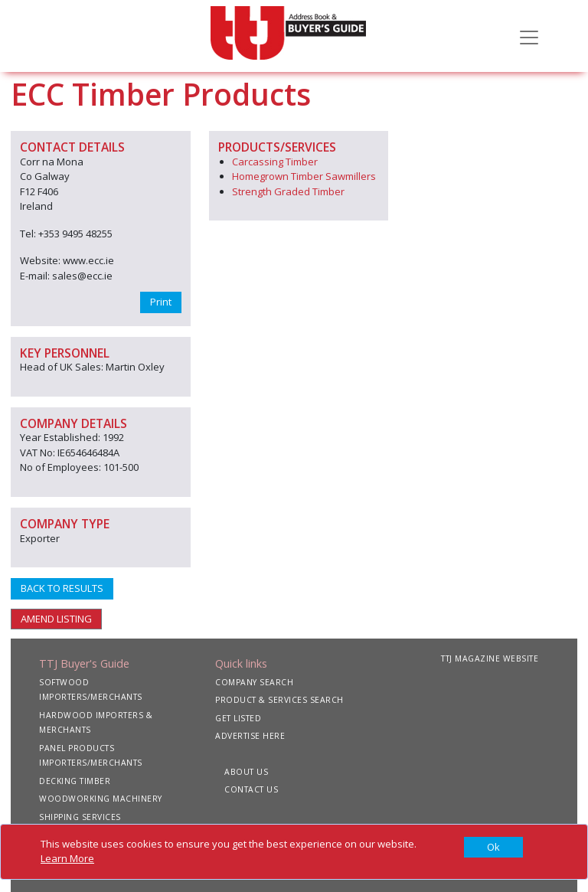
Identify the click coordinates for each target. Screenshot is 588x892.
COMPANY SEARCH (254, 682)
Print (161, 302)
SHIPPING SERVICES (80, 817)
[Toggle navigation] (529, 36)
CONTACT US (251, 789)
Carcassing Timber (275, 162)
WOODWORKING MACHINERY (101, 799)
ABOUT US (246, 772)
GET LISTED (238, 718)
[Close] (493, 848)
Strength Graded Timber (288, 191)
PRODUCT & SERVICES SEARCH (279, 700)
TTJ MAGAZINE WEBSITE (490, 658)
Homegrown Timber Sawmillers (304, 176)
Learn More (67, 858)
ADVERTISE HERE (250, 736)
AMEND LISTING (56, 619)
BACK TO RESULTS (62, 588)
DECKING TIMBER (75, 781)
